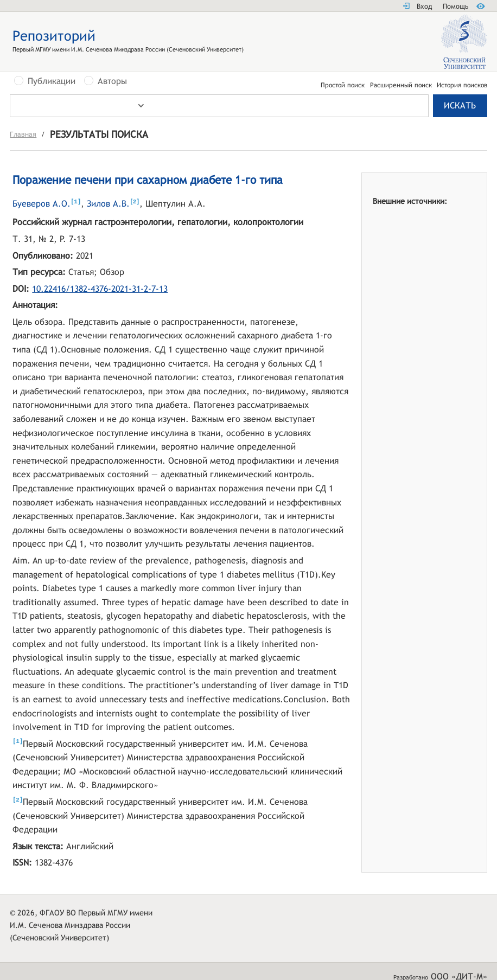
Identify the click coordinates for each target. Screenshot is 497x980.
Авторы (112, 81)
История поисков (462, 85)
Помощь (455, 6)
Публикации (52, 81)
